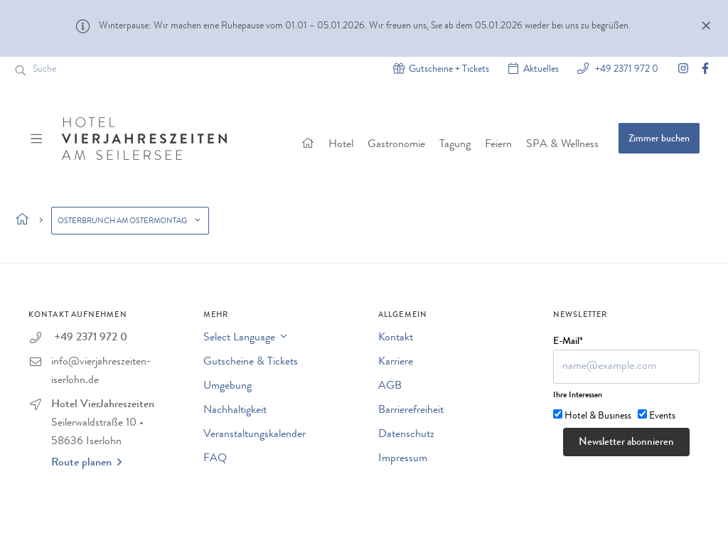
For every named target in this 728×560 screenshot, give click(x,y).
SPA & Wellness (562, 145)
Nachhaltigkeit (235, 411)
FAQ (215, 459)
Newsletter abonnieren (626, 443)
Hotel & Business (598, 416)
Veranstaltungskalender (255, 435)
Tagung (455, 145)
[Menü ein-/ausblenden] (38, 139)
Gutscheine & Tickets (251, 362)
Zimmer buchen (659, 139)
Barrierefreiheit (411, 411)
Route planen (86, 463)
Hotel (341, 145)
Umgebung (227, 387)
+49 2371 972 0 (626, 69)
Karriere (396, 362)
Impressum (403, 459)
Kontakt (396, 338)
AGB (390, 387)
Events (662, 416)
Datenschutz (406, 435)
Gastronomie (396, 145)
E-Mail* (568, 342)
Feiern (498, 145)
